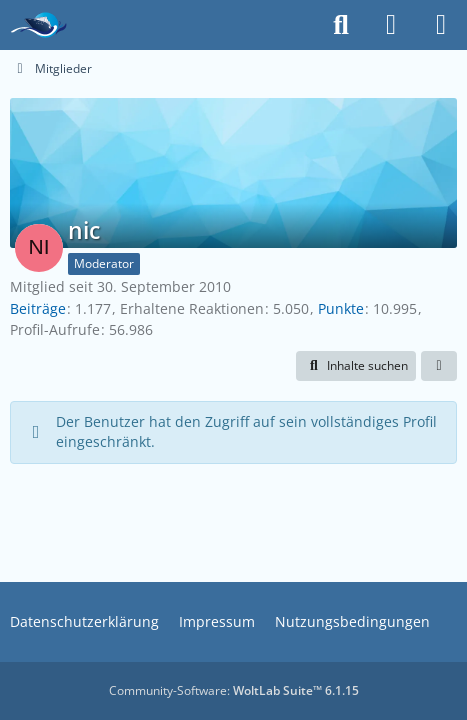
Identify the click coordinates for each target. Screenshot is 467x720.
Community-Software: (234, 690)
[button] (356, 366)
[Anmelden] (391, 25)
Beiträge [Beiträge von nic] (38, 308)
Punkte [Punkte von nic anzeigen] (341, 308)
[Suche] (341, 25)
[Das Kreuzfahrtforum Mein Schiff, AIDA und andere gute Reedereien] (38, 25)
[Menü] (441, 25)
